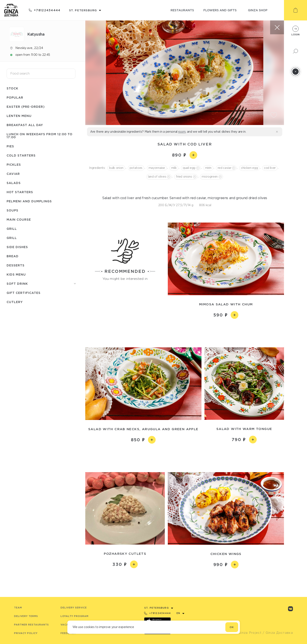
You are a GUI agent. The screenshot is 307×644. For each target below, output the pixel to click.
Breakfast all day (25, 125)
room (182, 132)
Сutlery (15, 302)
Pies (10, 146)
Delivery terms (26, 616)
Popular (15, 97)
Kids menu (16, 274)
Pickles (14, 165)
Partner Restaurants (31, 625)
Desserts (16, 265)
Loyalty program (75, 616)
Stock (12, 88)
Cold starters (21, 155)
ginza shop (258, 10)
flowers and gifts (220, 10)
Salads (14, 183)
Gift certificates (24, 293)
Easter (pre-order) (26, 107)
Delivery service (74, 608)
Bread (13, 256)
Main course (19, 219)
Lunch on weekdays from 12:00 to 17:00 (40, 136)
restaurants (182, 10)
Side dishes (17, 247)
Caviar (13, 174)
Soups (12, 210)
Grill (12, 229)
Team (18, 608)
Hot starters (20, 192)
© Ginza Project (248, 633)
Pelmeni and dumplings (29, 201)
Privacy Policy (26, 633)
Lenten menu (19, 116)
